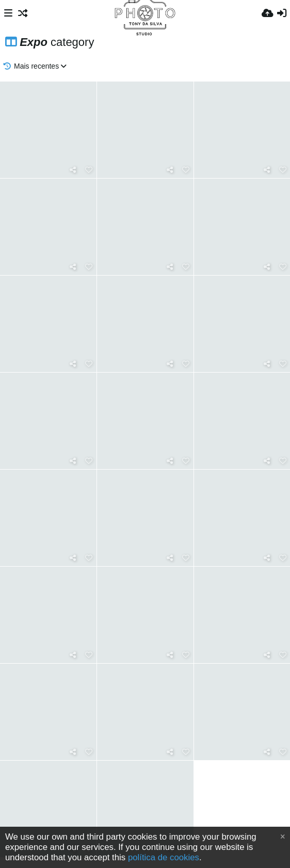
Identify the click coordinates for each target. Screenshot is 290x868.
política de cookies (164, 857)
